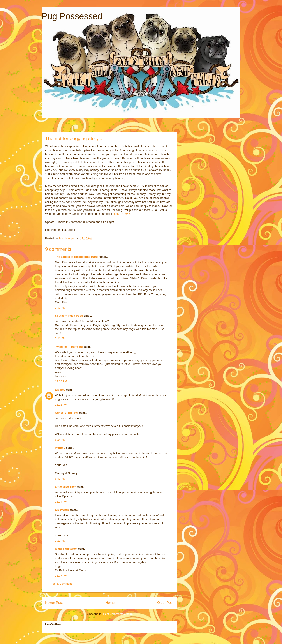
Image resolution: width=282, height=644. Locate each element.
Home (110, 603)
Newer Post (54, 603)
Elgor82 (60, 390)
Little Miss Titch (66, 487)
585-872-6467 (123, 214)
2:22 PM (60, 541)
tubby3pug (62, 510)
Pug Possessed (72, 16)
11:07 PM (61, 576)
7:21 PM (60, 338)
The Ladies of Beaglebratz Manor (77, 257)
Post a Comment (61, 584)
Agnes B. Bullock (67, 413)
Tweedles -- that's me (69, 347)
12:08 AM (61, 381)
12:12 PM (61, 405)
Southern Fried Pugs (69, 316)
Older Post (165, 603)
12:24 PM (61, 502)
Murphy (60, 448)
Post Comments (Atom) (118, 614)
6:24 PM (60, 440)
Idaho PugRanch (66, 549)
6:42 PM (60, 479)
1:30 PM (60, 308)
